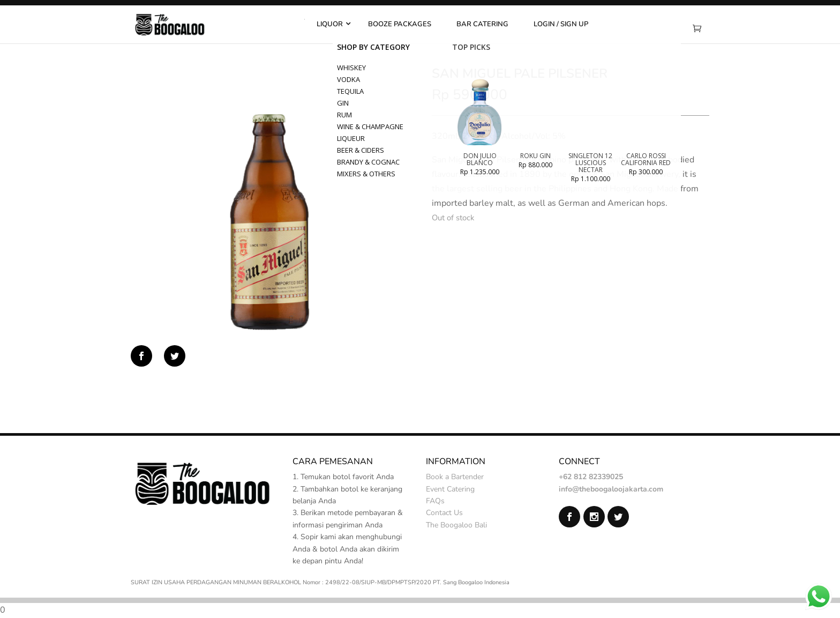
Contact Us (444, 513)
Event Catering (450, 489)
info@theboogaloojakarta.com (611, 489)
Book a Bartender (455, 477)
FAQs (435, 501)
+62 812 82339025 (591, 477)
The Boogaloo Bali (456, 525)
